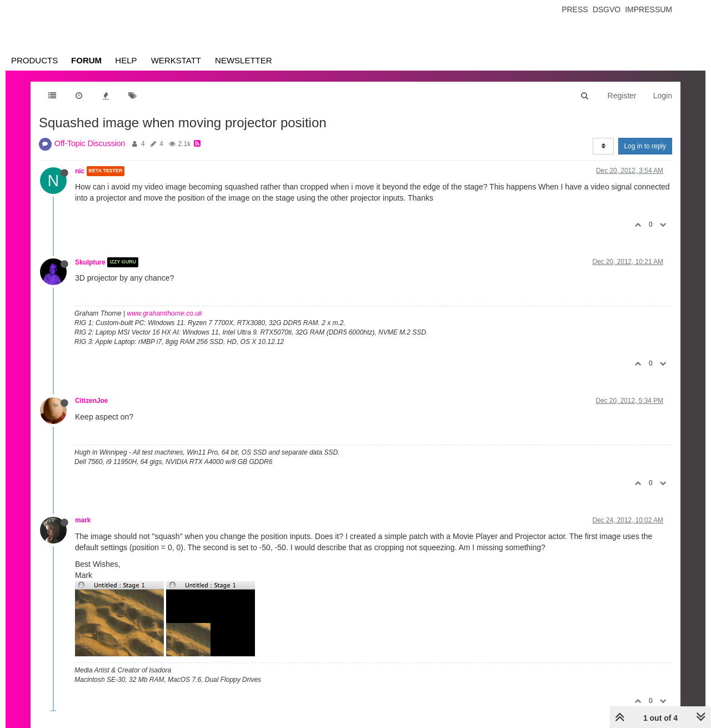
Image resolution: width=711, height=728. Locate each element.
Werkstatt (176, 60)
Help (126, 60)
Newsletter (244, 60)
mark (83, 520)
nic (80, 171)
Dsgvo (607, 9)
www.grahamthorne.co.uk (165, 313)
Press (575, 9)
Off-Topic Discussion (90, 143)
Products (34, 60)
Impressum (649, 9)
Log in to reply (645, 146)
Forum (86, 60)
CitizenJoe (91, 401)
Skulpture (90, 262)
